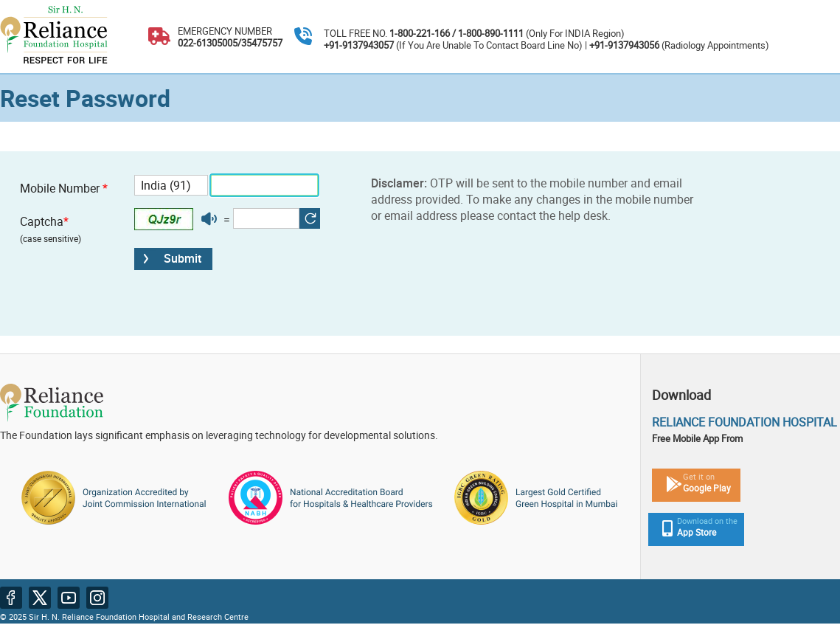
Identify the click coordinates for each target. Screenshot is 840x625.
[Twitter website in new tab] (40, 598)
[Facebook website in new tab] (11, 598)
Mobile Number (64, 188)
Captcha (51, 229)
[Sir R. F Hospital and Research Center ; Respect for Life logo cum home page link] (54, 37)
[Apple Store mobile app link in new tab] (693, 526)
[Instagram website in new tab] (97, 598)
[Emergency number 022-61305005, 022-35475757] (159, 37)
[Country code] (171, 185)
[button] (209, 219)
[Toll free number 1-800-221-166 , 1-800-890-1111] (303, 37)
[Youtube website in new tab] (69, 598)
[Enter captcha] (266, 218)
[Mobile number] (264, 185)
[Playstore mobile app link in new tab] (691, 481)
